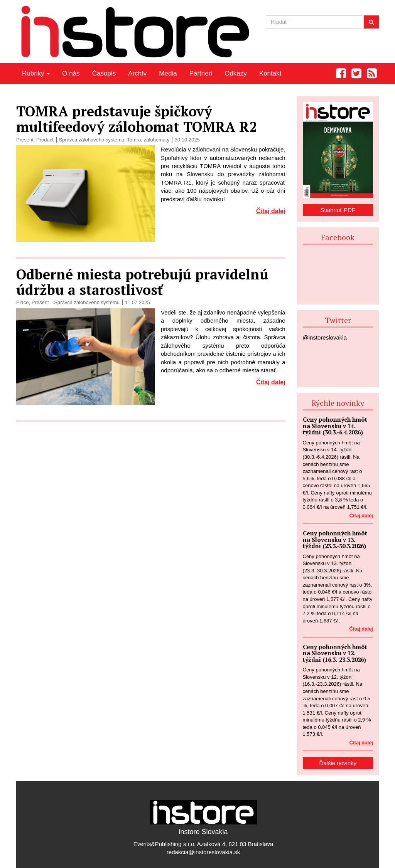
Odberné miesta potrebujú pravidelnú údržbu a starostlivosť (142, 282)
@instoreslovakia (325, 337)
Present (25, 140)
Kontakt (270, 73)
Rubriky (36, 73)
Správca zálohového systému (91, 140)
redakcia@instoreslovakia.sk (203, 852)
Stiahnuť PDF (338, 210)
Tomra (134, 140)
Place (23, 302)
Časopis (104, 73)
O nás (71, 73)
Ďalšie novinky (338, 763)
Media (168, 73)
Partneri (201, 73)
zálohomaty (157, 140)
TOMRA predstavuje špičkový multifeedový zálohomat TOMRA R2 (137, 119)
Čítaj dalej (271, 211)
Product (45, 140)
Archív (137, 73)
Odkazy (236, 73)
